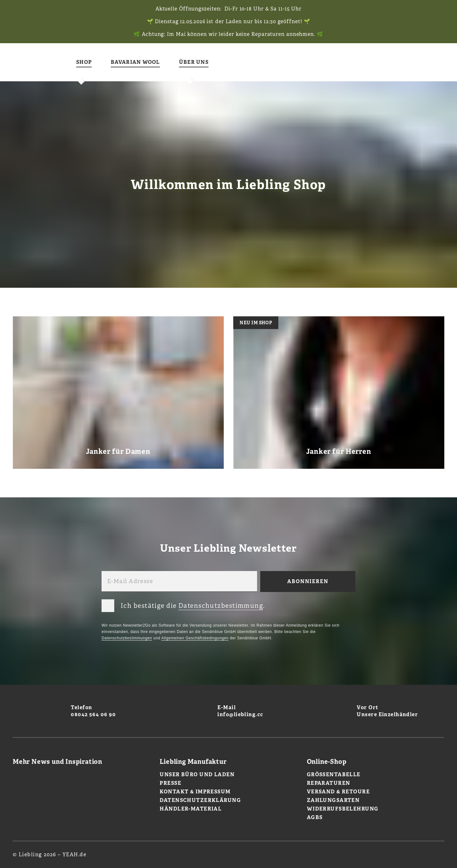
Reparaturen (329, 783)
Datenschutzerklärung (200, 800)
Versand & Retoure (338, 792)
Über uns (194, 62)
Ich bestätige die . (183, 604)
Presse (170, 783)
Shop (84, 62)
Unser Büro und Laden (197, 774)
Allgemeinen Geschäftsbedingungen (195, 638)
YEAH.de (74, 855)
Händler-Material (191, 809)
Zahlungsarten (333, 800)
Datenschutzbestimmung (221, 606)
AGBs (315, 817)
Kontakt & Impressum (195, 792)
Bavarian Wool (135, 62)
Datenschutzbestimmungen (127, 638)
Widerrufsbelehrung (343, 809)
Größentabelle (334, 774)
